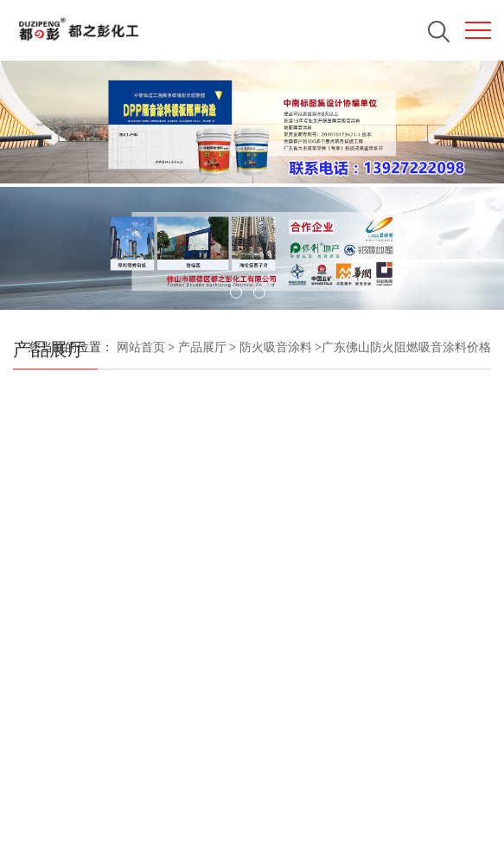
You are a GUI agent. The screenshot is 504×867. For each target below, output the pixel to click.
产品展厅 (202, 347)
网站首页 (141, 347)
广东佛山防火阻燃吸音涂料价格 (406, 347)
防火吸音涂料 (274, 347)
